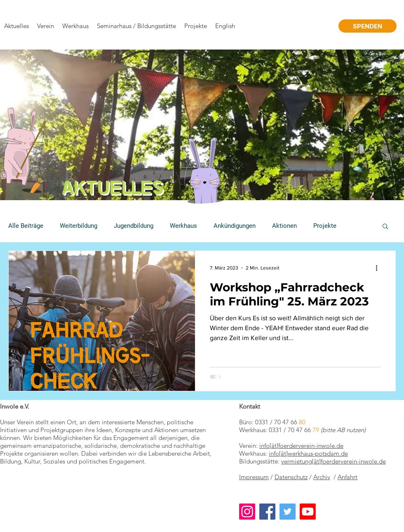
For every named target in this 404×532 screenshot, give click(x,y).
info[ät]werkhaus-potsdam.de (308, 453)
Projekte (325, 226)
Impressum (254, 477)
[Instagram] (247, 512)
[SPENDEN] (368, 26)
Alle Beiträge (26, 226)
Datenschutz (291, 477)
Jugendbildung (134, 226)
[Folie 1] (183, 188)
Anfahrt (348, 477)
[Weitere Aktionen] (379, 268)
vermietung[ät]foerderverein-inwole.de (334, 461)
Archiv (322, 477)
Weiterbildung (79, 226)
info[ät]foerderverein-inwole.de (301, 446)
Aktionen (284, 226)
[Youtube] (308, 512)
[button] (385, 227)
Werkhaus (183, 226)
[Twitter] (288, 512)
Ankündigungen (235, 226)
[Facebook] (267, 512)
